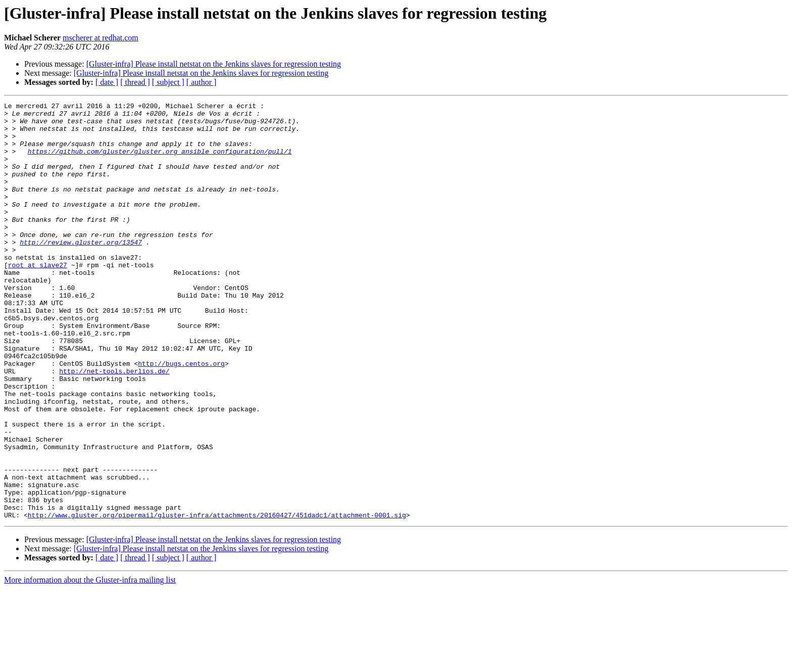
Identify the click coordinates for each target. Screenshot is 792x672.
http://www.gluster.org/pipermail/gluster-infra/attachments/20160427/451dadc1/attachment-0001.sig (217, 598)
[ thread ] (135, 82)
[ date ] (107, 82)
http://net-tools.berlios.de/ (114, 425)
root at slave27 (38, 298)
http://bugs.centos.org (181, 416)
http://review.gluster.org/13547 (81, 271)
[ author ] (202, 82)
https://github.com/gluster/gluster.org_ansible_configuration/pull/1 (160, 162)
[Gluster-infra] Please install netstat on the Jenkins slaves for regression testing (214, 64)
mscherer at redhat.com (101, 38)
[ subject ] (168, 82)
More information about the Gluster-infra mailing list (90, 663)
